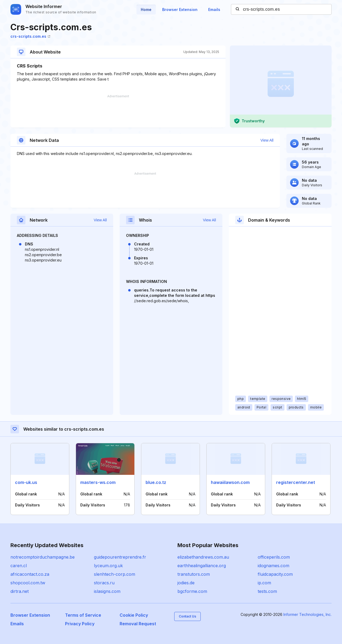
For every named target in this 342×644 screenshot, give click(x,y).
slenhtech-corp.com (115, 574)
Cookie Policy (134, 615)
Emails (214, 10)
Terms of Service (83, 615)
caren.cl (19, 566)
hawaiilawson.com (230, 482)
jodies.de (186, 583)
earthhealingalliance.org (202, 566)
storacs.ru (104, 583)
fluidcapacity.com (275, 574)
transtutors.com (194, 574)
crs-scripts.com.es (30, 36)
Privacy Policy (80, 624)
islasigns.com (107, 591)
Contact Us (187, 616)
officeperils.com (274, 557)
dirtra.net (20, 591)
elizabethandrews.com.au (203, 557)
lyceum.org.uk (108, 566)
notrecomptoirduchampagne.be (43, 557)
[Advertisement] (118, 111)
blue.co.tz (156, 482)
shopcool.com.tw (28, 583)
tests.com (267, 591)
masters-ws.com (98, 482)
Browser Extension (180, 10)
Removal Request (138, 624)
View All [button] (267, 140)
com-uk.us (26, 482)
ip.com (264, 583)
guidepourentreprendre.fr (120, 557)
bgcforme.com (192, 591)
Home (146, 10)
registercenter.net (296, 482)
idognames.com (273, 566)
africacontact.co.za (30, 574)
